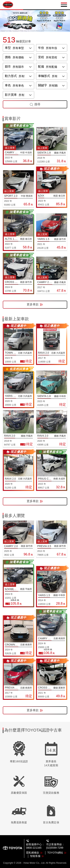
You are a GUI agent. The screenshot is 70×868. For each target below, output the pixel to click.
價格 (8, 57)
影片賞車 (11, 95)
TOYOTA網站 (57, 853)
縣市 (8, 67)
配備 (41, 67)
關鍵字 (43, 85)
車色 (8, 85)
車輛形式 (44, 76)
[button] (31, 29)
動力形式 (11, 76)
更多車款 (35, 305)
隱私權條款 (34, 853)
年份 (41, 48)
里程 (41, 57)
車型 (8, 48)
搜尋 (35, 104)
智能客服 (37, 856)
